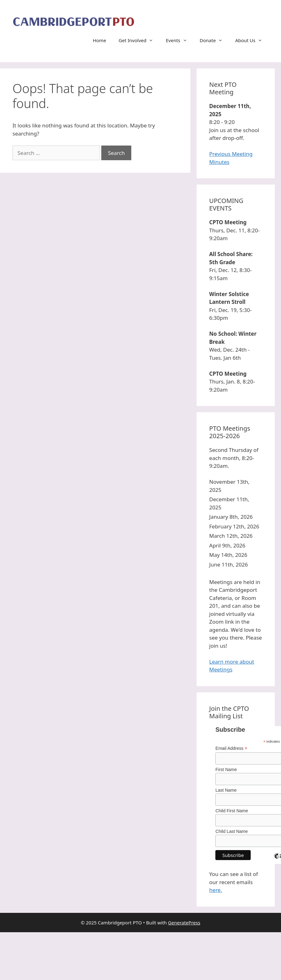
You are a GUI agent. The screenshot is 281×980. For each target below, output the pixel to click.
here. (216, 890)
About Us (252, 40)
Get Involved (139, 40)
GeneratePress (184, 923)
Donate (214, 40)
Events (179, 40)
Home (100, 40)
